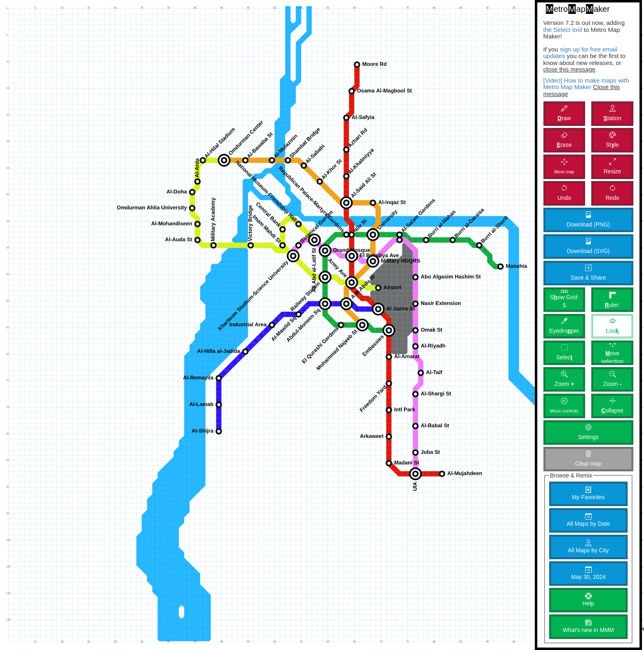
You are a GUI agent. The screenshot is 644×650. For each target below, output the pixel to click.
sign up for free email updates (580, 53)
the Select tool (563, 30)
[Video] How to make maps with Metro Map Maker (586, 84)
